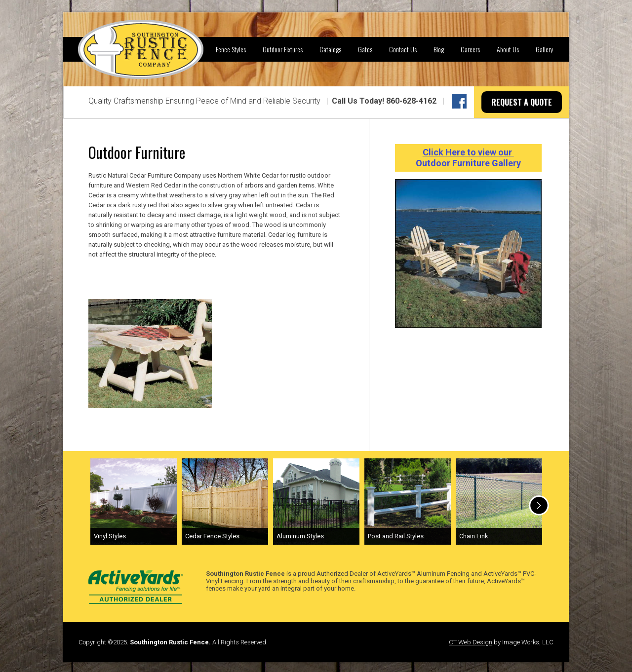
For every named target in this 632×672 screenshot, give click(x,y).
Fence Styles (231, 49)
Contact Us (403, 49)
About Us (508, 49)
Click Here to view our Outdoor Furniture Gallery (468, 158)
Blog (439, 49)
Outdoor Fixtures (283, 49)
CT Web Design (471, 642)
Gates (365, 49)
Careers (470, 49)
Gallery (544, 49)
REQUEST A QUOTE (522, 102)
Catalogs (330, 49)
